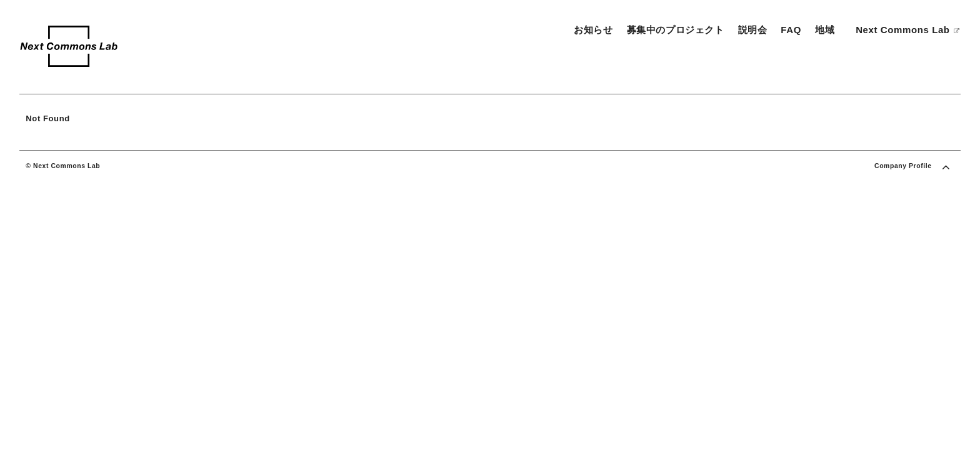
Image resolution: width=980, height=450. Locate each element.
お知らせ (593, 30)
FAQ (791, 30)
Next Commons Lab (908, 30)
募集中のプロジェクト (676, 30)
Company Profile (903, 166)
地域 (825, 30)
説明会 (753, 30)
